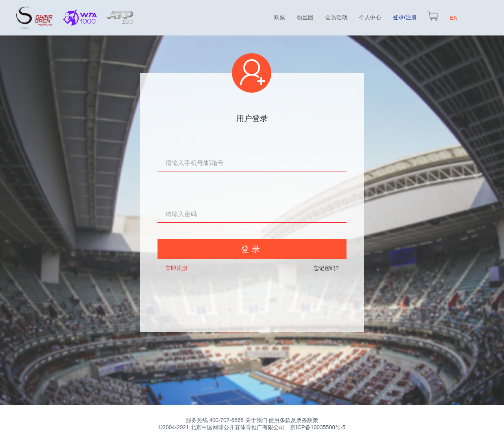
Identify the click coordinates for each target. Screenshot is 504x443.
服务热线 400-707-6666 (215, 420)
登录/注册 (405, 17)
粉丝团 (305, 17)
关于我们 (256, 420)
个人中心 (370, 17)
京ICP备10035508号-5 (318, 427)
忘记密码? (326, 268)
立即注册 (176, 268)
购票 (280, 17)
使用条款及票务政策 (293, 420)
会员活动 (336, 17)
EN (454, 18)
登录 (252, 249)
